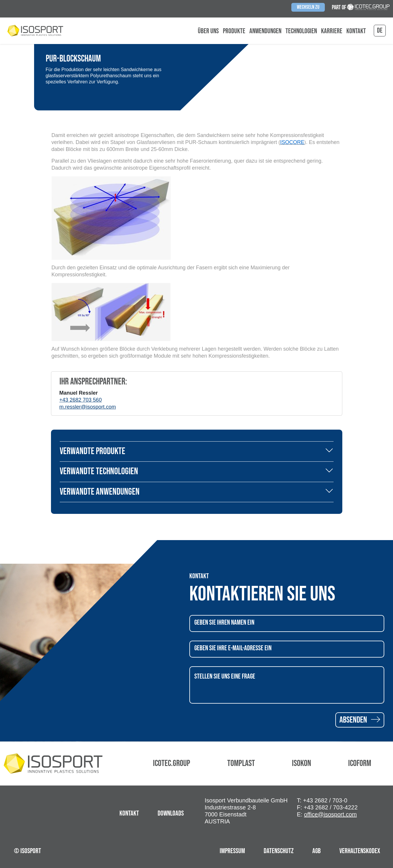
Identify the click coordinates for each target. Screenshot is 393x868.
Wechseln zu (308, 7)
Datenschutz (279, 851)
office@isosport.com (331, 814)
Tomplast (241, 763)
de (380, 30)
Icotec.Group (172, 763)
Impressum (232, 851)
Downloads (171, 813)
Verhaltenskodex (360, 851)
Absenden (360, 720)
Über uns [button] (208, 31)
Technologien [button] (301, 31)
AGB (317, 851)
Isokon (302, 763)
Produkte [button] (234, 31)
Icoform (360, 763)
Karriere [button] (332, 31)
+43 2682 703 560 (81, 400)
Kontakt (356, 31)
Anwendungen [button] (265, 31)
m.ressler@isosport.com (88, 407)
